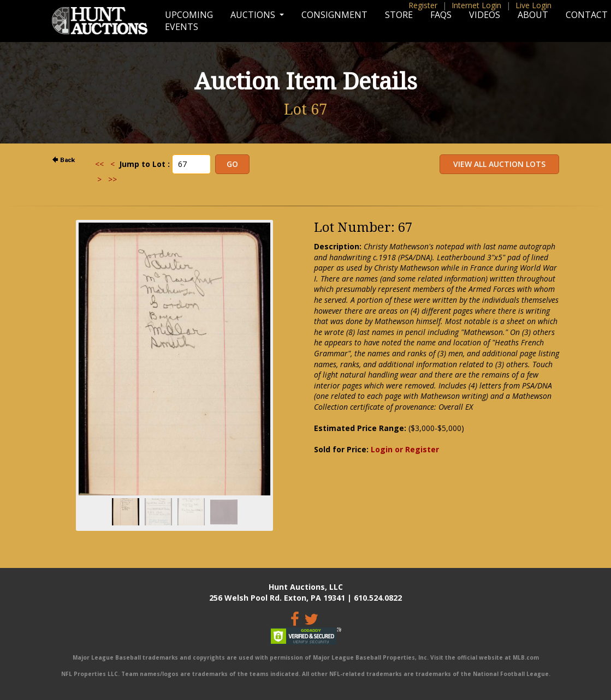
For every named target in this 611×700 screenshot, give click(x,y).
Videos (485, 15)
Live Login (533, 5)
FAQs (441, 15)
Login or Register (405, 449)
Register (423, 5)
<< (99, 164)
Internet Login (476, 5)
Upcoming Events (189, 21)
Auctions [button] (254, 15)
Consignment (334, 15)
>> (112, 179)
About (533, 15)
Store (399, 15)
